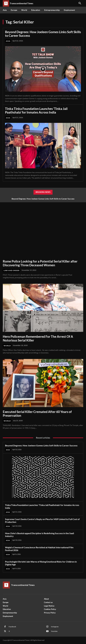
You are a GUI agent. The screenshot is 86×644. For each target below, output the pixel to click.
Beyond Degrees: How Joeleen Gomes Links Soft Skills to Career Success (43, 34)
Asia (8, 41)
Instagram (55, 627)
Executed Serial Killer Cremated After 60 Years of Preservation (37, 413)
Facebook (12, 627)
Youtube (54, 631)
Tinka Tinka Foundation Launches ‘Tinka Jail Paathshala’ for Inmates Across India (36, 110)
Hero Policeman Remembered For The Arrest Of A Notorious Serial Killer (38, 338)
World (7, 346)
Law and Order (12, 270)
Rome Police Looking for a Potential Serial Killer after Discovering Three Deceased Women (40, 263)
